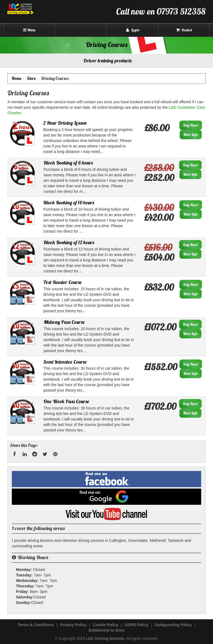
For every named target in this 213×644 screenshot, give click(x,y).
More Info (191, 135)
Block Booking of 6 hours (68, 163)
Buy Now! (191, 125)
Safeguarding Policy (173, 625)
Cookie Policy (106, 625)
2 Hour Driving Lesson (65, 123)
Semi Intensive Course (65, 362)
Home (17, 78)
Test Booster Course (62, 282)
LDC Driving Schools (105, 639)
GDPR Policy (136, 625)
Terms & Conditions (35, 625)
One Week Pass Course (66, 401)
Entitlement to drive (107, 630)
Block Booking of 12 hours (69, 242)
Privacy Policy (73, 625)
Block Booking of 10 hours (69, 203)
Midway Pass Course (64, 322)
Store (31, 78)
